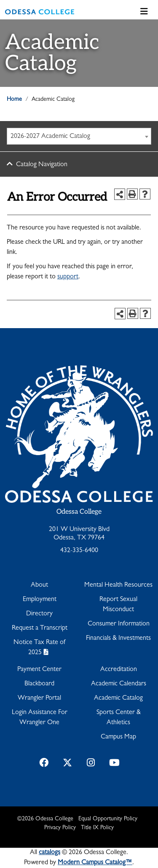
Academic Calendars (119, 684)
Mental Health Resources (118, 585)
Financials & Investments (118, 639)
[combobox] (79, 136)
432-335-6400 (79, 551)
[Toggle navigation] (144, 12)
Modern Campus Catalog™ (95, 863)
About (39, 585)
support (68, 277)
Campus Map (118, 737)
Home (14, 100)
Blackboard (39, 684)
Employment (40, 600)
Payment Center (39, 670)
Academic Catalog (118, 698)
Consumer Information (119, 624)
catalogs (50, 853)
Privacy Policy (60, 828)
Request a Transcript (40, 628)
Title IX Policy (97, 828)
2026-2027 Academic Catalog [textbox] (50, 137)
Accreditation (119, 670)
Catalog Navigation (42, 165)
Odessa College (79, 512)
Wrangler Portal (39, 698)
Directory (39, 614)
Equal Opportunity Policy (108, 819)
